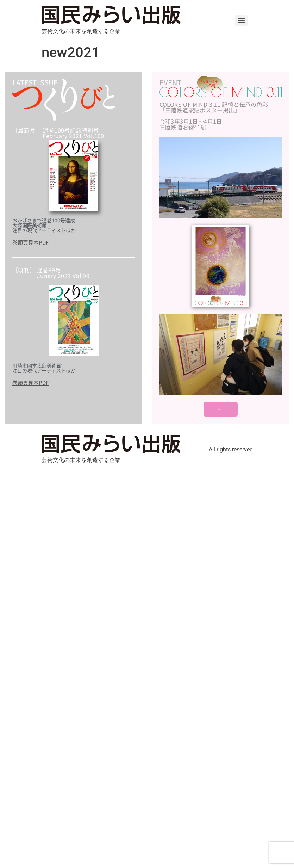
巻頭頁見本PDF (30, 242)
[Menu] (241, 20)
